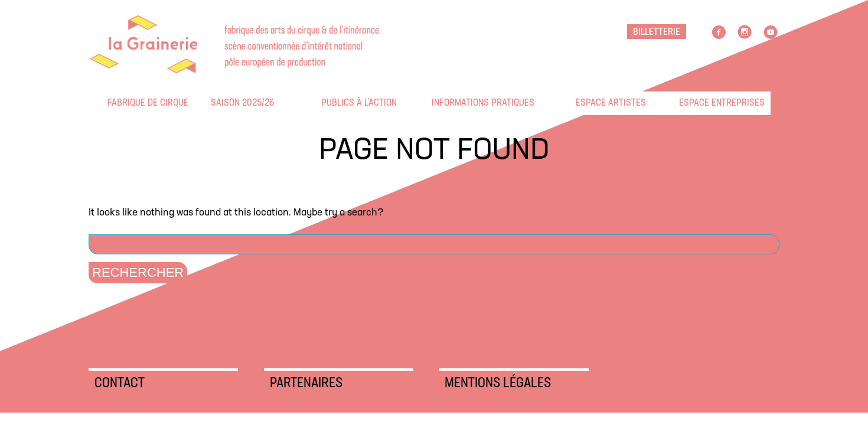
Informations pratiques (439, 103)
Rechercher (138, 272)
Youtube (771, 32)
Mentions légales (498, 384)
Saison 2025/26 (218, 103)
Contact (120, 384)
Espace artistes (583, 103)
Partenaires (306, 384)
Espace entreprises (687, 103)
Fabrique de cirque (115, 103)
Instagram (745, 32)
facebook (719, 32)
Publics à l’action (329, 103)
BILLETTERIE (657, 32)
